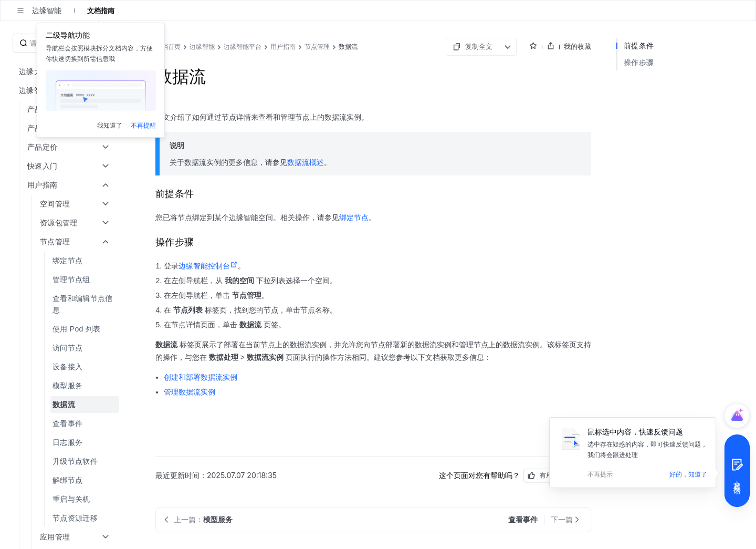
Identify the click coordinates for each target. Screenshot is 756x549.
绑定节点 (354, 217)
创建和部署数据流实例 (201, 377)
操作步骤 (639, 62)
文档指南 (101, 11)
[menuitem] (66, 261)
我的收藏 (577, 46)
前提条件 (639, 45)
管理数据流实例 (190, 392)
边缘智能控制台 (208, 266)
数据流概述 (306, 162)
